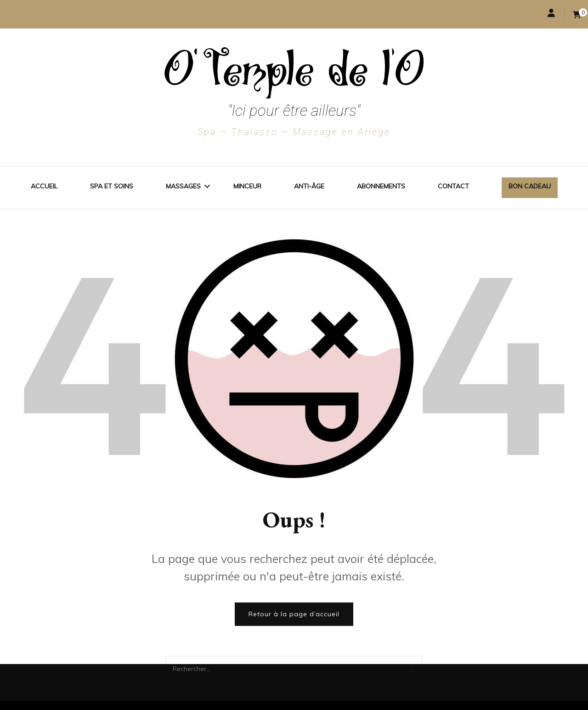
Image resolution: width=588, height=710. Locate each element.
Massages (183, 186)
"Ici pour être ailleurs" (294, 111)
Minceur (247, 186)
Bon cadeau (530, 186)
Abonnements (381, 186)
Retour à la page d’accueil (294, 614)
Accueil (44, 186)
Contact (453, 186)
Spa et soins (112, 186)
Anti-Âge (309, 186)
